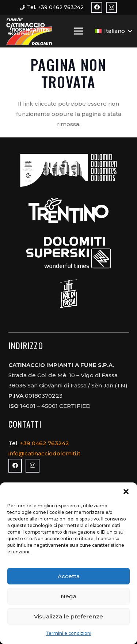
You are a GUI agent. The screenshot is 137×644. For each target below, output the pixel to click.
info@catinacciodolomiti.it (44, 453)
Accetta (69, 576)
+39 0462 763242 (45, 443)
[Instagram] (111, 7)
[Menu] (79, 31)
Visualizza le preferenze (68, 616)
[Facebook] (97, 7)
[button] (126, 492)
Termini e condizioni (68, 633)
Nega (68, 596)
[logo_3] (29, 31)
